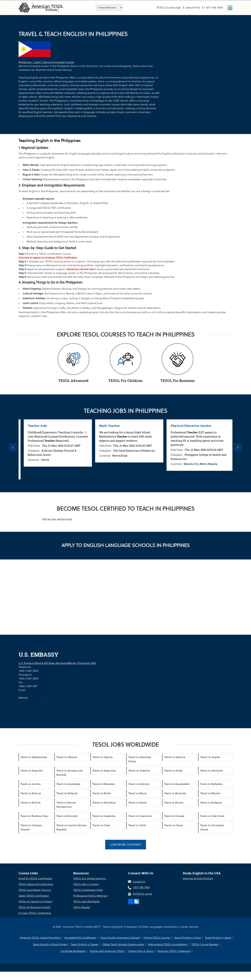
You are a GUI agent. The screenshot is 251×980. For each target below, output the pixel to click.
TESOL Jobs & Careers (86, 884)
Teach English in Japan (218, 938)
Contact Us (139, 882)
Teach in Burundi (67, 816)
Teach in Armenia (139, 770)
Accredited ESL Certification (80, 938)
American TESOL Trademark (174, 951)
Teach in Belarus (31, 793)
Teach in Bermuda (175, 793)
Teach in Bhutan (210, 793)
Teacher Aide (105, 426)
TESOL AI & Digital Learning (90, 878)
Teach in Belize (102, 793)
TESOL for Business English (34, 907)
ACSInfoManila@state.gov (34, 694)
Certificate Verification (73, 951)
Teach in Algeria (102, 757)
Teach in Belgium (67, 793)
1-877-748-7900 (214, 8)
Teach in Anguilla (32, 770)
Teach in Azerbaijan (68, 784)
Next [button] (238, 447)
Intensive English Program (198, 878)
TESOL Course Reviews (205, 944)
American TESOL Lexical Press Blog (40, 938)
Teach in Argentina (104, 770)
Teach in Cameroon (140, 816)
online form (64, 519)
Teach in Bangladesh (177, 784)
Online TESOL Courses (157, 938)
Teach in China (173, 825)
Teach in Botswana (104, 802)
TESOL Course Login (169, 8)
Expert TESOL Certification (34, 896)
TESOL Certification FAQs (88, 890)
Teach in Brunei (174, 802)
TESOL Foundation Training (35, 890)
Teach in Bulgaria (211, 802)
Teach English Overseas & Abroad (120, 938)
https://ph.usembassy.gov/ (34, 702)
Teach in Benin (138, 793)
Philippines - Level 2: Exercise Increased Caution (46, 62)
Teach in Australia (211, 770)
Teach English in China (188, 938)
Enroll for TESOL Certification (35, 878)
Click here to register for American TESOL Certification (48, 258)
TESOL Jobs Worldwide (87, 901)
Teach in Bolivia (30, 802)
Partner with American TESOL (107, 951)
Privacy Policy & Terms (141, 951)
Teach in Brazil (138, 802)
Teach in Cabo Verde (212, 816)
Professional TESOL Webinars (90, 896)
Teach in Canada (174, 816)
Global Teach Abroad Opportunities (123, 944)
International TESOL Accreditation (168, 944)
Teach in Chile (137, 825)
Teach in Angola (210, 757)
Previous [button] (13, 447)
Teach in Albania (67, 757)
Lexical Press (193, 8)
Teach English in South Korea (50, 944)
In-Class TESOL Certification (35, 913)
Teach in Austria (31, 784)
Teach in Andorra (175, 757)
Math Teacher (177, 426)
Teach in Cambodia (104, 816)
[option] (54, 449)
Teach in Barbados (211, 784)
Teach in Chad (101, 825)
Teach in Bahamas (104, 784)
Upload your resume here (80, 269)
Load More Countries (126, 845)
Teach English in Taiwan (85, 944)
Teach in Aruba (173, 770)
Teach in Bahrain (139, 784)
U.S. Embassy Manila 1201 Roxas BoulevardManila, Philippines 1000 (57, 663)
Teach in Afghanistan (34, 757)
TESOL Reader (82, 907)
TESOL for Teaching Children (35, 901)
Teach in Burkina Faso (34, 816)
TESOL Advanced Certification (36, 884)
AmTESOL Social (142, 894)
